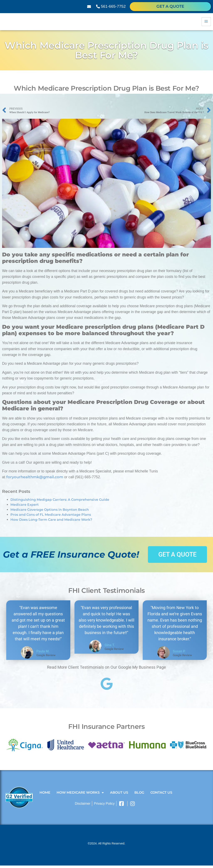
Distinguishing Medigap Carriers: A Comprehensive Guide (60, 502)
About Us (119, 795)
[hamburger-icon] (206, 23)
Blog (139, 795)
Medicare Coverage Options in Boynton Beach (50, 512)
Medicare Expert (25, 507)
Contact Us (161, 795)
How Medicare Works (80, 795)
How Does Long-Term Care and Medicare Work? (51, 522)
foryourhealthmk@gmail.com (35, 480)
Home (45, 795)
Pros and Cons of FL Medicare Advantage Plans (51, 517)
